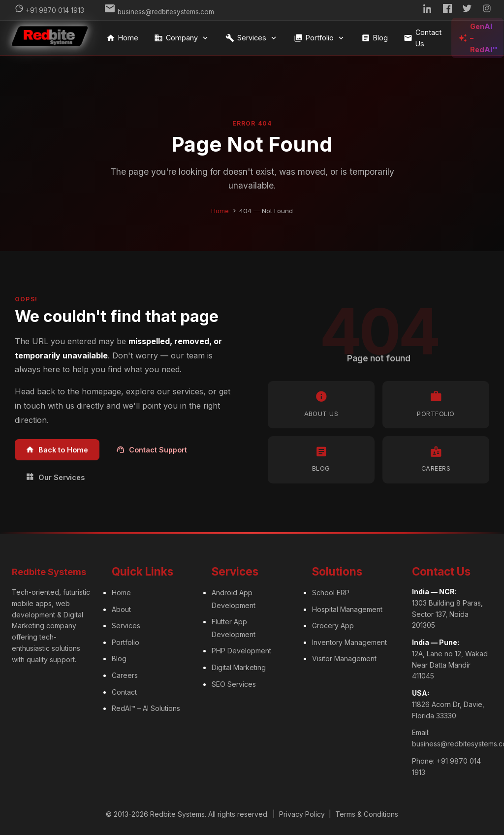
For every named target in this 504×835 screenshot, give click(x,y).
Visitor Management (344, 658)
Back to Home (57, 450)
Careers (125, 675)
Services (252, 38)
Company (182, 38)
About (121, 609)
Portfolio (320, 38)
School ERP (331, 593)
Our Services (55, 477)
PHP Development (241, 651)
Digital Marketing (239, 667)
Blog (375, 38)
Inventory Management (349, 642)
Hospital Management (347, 609)
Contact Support (152, 450)
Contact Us (423, 38)
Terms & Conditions (367, 814)
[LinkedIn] (428, 10)
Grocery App (333, 626)
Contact (124, 692)
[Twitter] (467, 10)
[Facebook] (447, 10)
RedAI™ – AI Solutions (146, 708)
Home (122, 38)
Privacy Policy (302, 814)
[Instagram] (487, 10)
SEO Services (234, 684)
